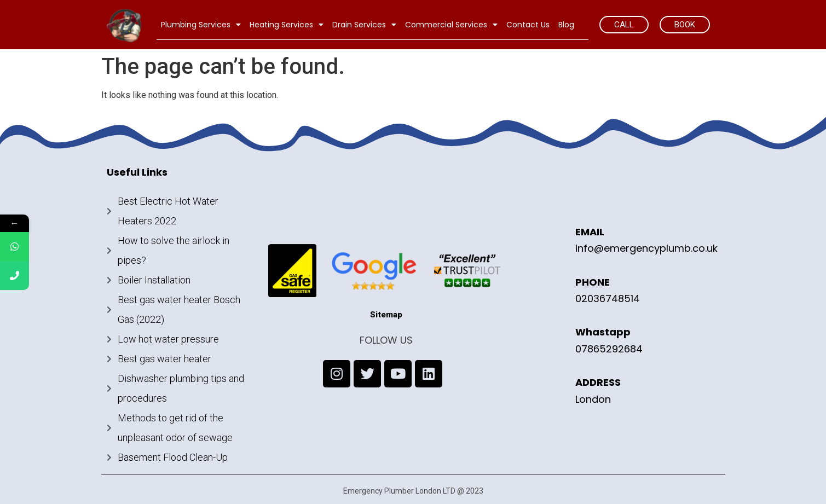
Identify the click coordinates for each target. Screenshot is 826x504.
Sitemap (386, 315)
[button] (624, 25)
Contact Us (528, 25)
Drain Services (364, 25)
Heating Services (287, 25)
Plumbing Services (201, 25)
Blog (566, 25)
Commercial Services (451, 25)
